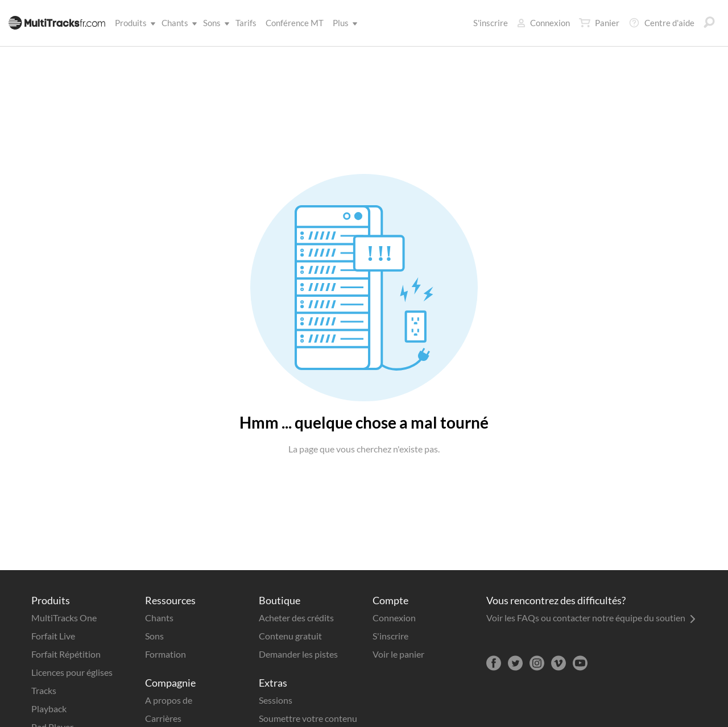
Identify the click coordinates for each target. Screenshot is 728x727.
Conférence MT (295, 23)
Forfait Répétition (66, 654)
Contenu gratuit (290, 636)
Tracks (44, 690)
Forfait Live (53, 636)
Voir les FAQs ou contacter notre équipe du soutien (591, 618)
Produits (133, 23)
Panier (599, 23)
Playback (49, 709)
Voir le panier (398, 654)
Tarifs (246, 23)
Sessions (276, 700)
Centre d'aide (661, 23)
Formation (166, 654)
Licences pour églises (72, 672)
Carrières (163, 718)
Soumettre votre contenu (308, 718)
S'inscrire (491, 23)
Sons (214, 23)
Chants (177, 23)
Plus (343, 23)
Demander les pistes (298, 654)
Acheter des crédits (296, 618)
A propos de (169, 700)
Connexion (543, 23)
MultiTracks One (64, 618)
